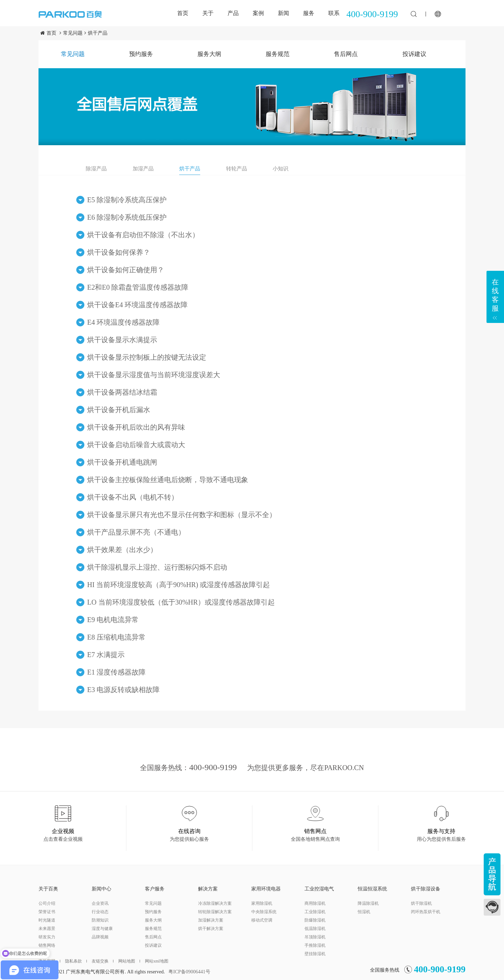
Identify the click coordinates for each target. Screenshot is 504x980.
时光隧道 (47, 920)
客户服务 (155, 889)
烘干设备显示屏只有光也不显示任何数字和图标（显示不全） (182, 515)
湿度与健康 (102, 929)
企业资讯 (100, 903)
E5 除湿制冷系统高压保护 (127, 200)
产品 (233, 13)
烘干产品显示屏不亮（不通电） (136, 532)
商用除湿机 (315, 903)
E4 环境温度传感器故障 (123, 322)
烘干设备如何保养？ (119, 252)
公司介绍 (47, 903)
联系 (334, 13)
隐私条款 (76, 961)
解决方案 (208, 889)
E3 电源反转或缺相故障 (123, 690)
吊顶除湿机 (315, 937)
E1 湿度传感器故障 (116, 672)
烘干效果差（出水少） (122, 550)
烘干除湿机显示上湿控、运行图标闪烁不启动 (157, 567)
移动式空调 (262, 920)
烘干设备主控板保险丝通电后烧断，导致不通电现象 (168, 480)
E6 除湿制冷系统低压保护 (127, 217)
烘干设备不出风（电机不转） (133, 497)
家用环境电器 (266, 889)
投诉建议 (414, 54)
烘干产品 (98, 33)
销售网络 (47, 945)
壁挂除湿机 (315, 954)
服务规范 (278, 54)
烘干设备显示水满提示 (122, 340)
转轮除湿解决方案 (215, 912)
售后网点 (346, 54)
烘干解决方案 (211, 929)
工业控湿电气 (319, 889)
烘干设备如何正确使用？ (126, 270)
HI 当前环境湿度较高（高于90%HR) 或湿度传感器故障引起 (178, 585)
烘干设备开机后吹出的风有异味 (136, 427)
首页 (183, 13)
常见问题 (73, 33)
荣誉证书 (47, 912)
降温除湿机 (368, 903)
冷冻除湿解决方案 (215, 903)
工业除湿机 (315, 912)
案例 (258, 13)
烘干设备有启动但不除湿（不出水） (143, 235)
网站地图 (129, 961)
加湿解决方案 (211, 920)
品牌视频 (100, 937)
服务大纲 (209, 54)
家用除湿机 (262, 903)
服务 (309, 13)
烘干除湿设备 (426, 889)
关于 (208, 13)
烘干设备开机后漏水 (119, 410)
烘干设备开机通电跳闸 (122, 462)
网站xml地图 (157, 961)
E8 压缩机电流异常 (116, 637)
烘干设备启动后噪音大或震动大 (136, 445)
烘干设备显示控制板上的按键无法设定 (147, 357)
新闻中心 (101, 889)
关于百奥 (48, 889)
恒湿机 (364, 912)
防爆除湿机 (315, 920)
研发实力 (47, 937)
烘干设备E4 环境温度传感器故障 (137, 305)
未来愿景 (47, 929)
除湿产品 (96, 169)
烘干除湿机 (421, 903)
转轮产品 (237, 169)
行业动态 (100, 912)
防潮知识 (100, 920)
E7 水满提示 (106, 655)
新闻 (283, 13)
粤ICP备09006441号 (189, 972)
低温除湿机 (315, 929)
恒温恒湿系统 (372, 889)
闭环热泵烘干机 (426, 912)
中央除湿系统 (264, 912)
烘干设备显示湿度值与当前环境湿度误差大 (154, 375)
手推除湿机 (315, 945)
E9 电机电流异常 (113, 620)
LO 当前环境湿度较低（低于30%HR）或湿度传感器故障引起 (181, 602)
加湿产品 (143, 169)
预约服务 (141, 54)
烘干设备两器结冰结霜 (122, 392)
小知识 (281, 169)
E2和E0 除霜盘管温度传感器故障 (138, 287)
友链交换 (103, 961)
